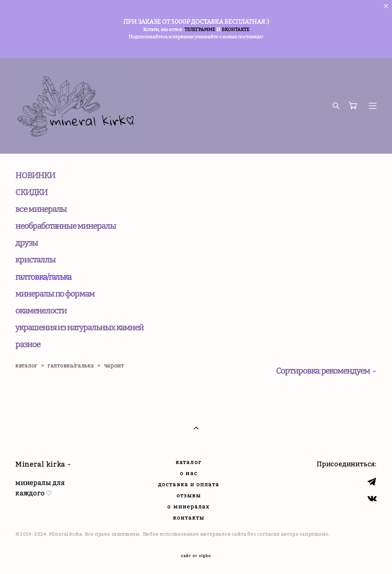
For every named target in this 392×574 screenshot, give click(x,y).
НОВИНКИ (35, 175)
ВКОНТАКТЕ (235, 30)
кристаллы (35, 260)
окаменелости (41, 311)
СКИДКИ (31, 192)
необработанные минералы (66, 226)
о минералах (189, 507)
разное (28, 344)
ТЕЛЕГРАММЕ (200, 30)
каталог (26, 366)
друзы (27, 243)
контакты (189, 518)
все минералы (41, 209)
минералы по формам (55, 294)
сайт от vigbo (196, 556)
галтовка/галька (43, 277)
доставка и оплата (189, 485)
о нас (189, 473)
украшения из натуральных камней (79, 328)
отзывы (189, 496)
